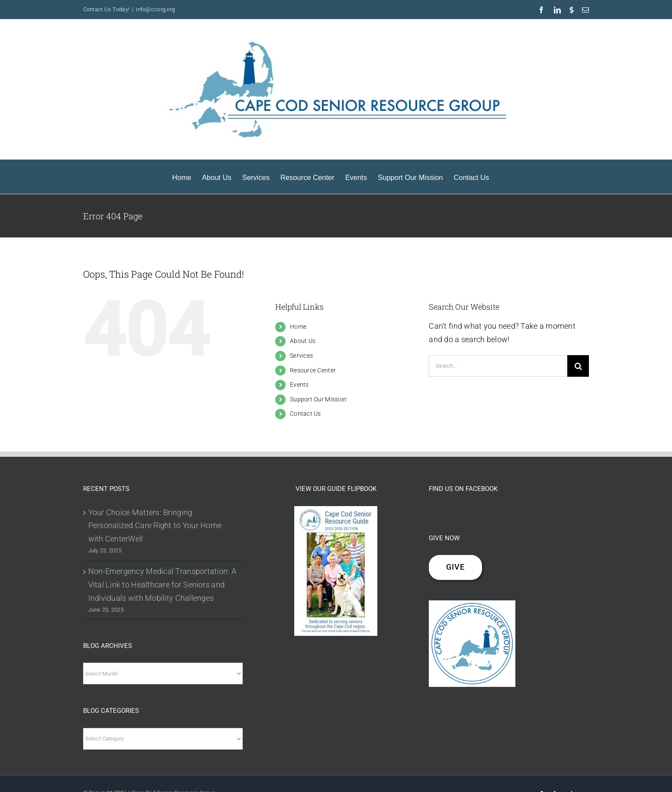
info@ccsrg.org (155, 9)
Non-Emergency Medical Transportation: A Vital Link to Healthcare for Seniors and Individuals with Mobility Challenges (162, 585)
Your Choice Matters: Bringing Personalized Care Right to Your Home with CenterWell (155, 526)
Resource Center (313, 370)
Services (301, 356)
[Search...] (498, 366)
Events (299, 385)
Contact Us (305, 414)
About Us (303, 341)
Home (298, 327)
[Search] (578, 366)
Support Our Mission (318, 399)
